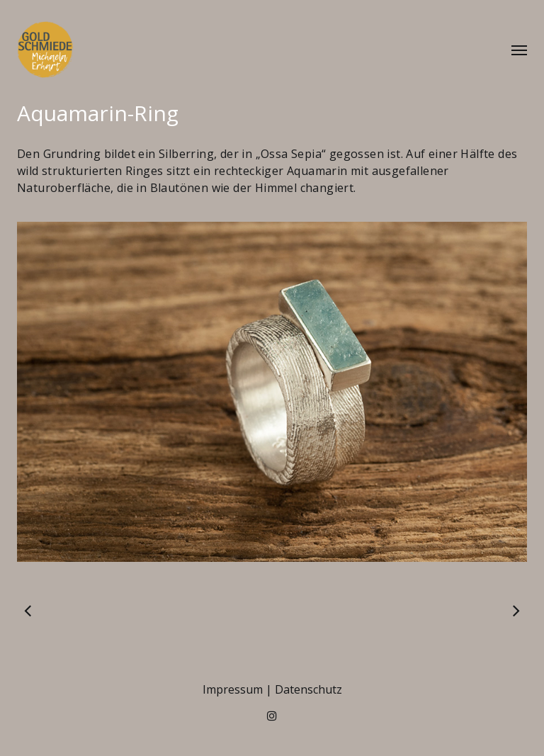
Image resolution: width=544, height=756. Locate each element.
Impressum (233, 689)
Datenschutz (308, 689)
